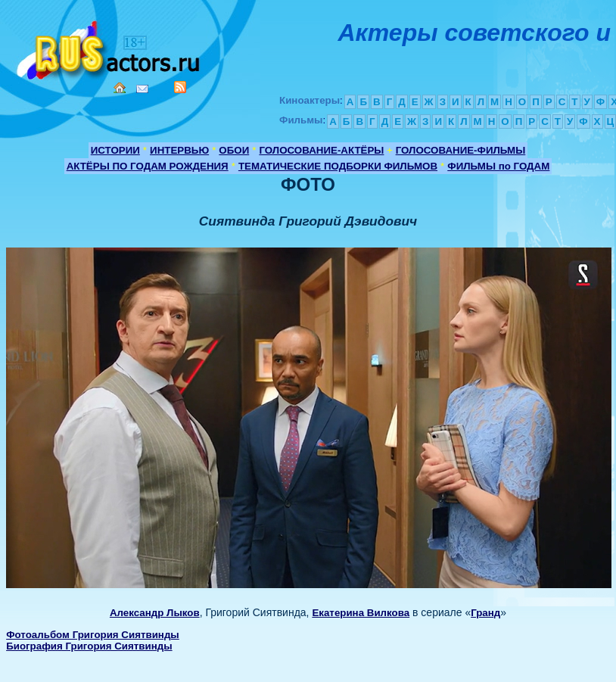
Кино (110, 47)
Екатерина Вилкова (361, 613)
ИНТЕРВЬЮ (179, 150)
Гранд (485, 613)
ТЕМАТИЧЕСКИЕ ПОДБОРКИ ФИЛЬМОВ (338, 166)
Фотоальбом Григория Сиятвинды (93, 635)
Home (120, 88)
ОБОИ (234, 150)
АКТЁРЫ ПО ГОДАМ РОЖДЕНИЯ (148, 166)
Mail (142, 89)
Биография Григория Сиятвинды (89, 646)
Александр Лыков (155, 613)
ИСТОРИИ (115, 150)
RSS (180, 87)
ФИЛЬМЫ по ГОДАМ (498, 166)
